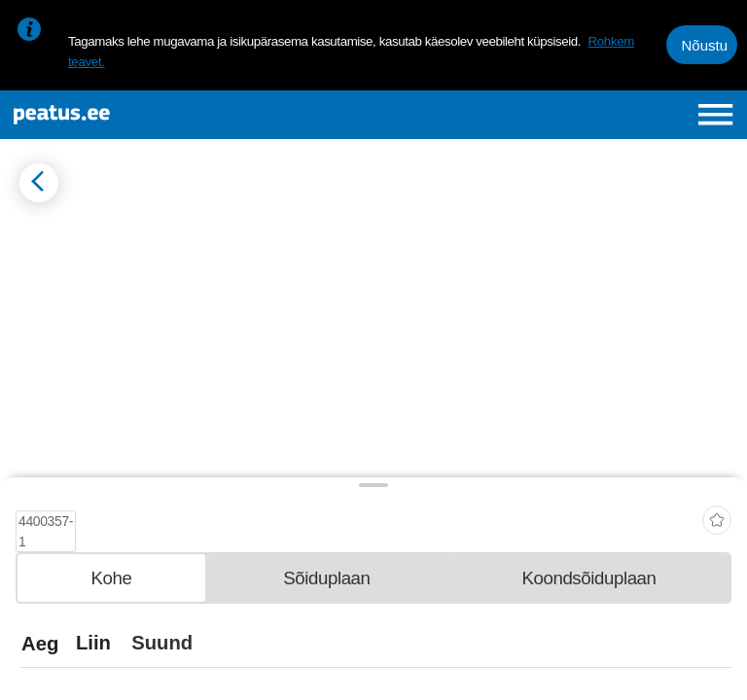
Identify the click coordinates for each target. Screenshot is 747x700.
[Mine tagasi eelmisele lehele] (39, 183)
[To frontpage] (142, 115)
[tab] (111, 577)
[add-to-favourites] (717, 514)
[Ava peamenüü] (715, 114)
